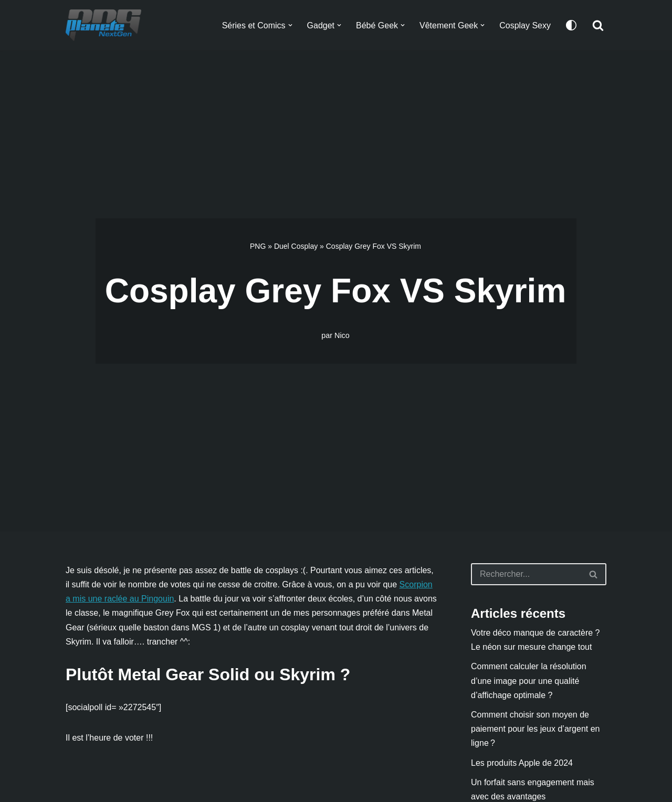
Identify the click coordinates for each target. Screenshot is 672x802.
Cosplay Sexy (525, 25)
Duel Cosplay (296, 246)
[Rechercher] (598, 25)
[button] (290, 25)
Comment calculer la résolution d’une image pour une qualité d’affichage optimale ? (529, 680)
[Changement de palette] (571, 25)
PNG (258, 246)
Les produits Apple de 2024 (522, 763)
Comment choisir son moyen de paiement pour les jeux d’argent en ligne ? (535, 729)
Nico (342, 335)
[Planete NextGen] (106, 25)
